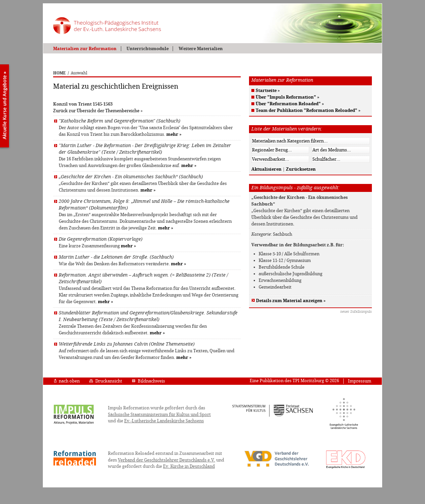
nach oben (67, 381)
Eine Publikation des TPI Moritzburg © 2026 (294, 381)
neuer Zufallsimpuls (356, 312)
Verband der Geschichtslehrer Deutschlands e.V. (167, 460)
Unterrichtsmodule (148, 49)
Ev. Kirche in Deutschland (189, 466)
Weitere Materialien (201, 49)
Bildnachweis (148, 381)
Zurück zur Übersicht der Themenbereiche (96, 111)
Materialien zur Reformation (85, 49)
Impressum (360, 381)
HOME (59, 73)
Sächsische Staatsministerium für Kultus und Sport (159, 415)
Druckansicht (106, 381)
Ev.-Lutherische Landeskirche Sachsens (164, 421)
